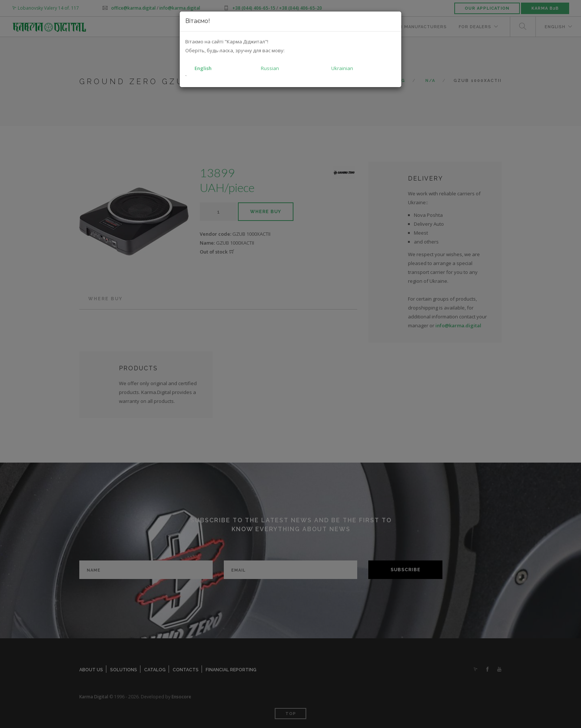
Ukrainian (342, 68)
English (203, 68)
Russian (270, 68)
